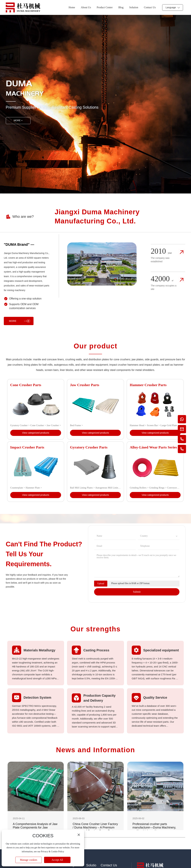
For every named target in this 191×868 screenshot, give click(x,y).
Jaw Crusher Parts (85, 385)
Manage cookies (29, 860)
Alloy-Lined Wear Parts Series (153, 447)
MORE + (18, 121)
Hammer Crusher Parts (148, 385)
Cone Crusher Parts (26, 385)
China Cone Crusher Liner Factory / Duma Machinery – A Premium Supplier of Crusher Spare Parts (95, 827)
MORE (19, 321)
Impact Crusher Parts (27, 447)
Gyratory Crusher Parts (89, 447)
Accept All (57, 860)
